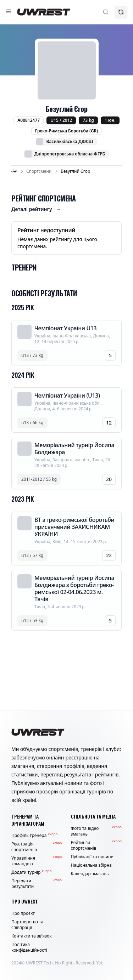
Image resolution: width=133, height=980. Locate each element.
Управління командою (37, 861)
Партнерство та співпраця (27, 925)
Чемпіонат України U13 (65, 328)
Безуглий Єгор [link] (75, 171)
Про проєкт (23, 913)
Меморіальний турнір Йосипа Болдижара (74, 449)
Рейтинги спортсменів (96, 845)
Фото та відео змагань (96, 831)
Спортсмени (39, 171)
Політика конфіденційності (29, 947)
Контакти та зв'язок (32, 936)
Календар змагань (90, 874)
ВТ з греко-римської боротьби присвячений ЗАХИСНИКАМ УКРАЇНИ (74, 527)
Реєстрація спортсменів (37, 847)
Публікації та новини (92, 857)
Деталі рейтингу (36, 209)
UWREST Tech (39, 963)
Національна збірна (91, 865)
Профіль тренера (34, 836)
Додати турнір (31, 872)
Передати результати (37, 884)
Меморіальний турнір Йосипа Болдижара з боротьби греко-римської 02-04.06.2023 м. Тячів (74, 588)
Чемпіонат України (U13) (67, 395)
